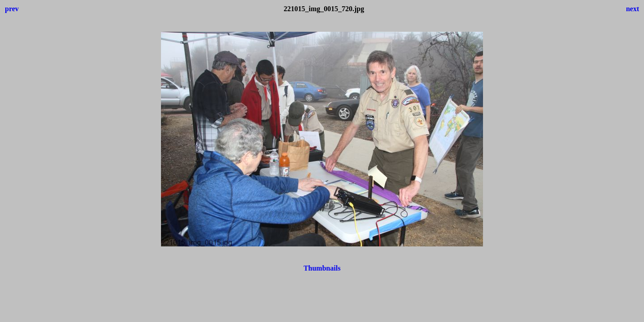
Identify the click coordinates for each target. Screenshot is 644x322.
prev (12, 9)
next (633, 9)
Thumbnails (322, 268)
